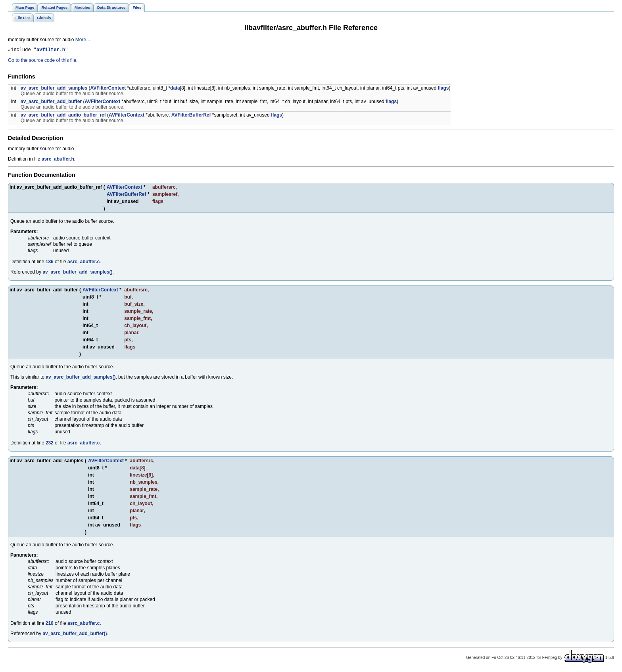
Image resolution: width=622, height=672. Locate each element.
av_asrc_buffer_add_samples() (77, 273)
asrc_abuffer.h (58, 160)
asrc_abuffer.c (84, 263)
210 (50, 624)
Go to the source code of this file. (43, 61)
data (175, 89)
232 (50, 444)
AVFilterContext (108, 89)
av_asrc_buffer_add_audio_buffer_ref (63, 116)
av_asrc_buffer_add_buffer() (75, 635)
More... (83, 40)
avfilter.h (51, 51)
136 (50, 263)
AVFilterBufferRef (191, 116)
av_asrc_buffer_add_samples (54, 89)
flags (443, 89)
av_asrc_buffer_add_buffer (51, 103)
